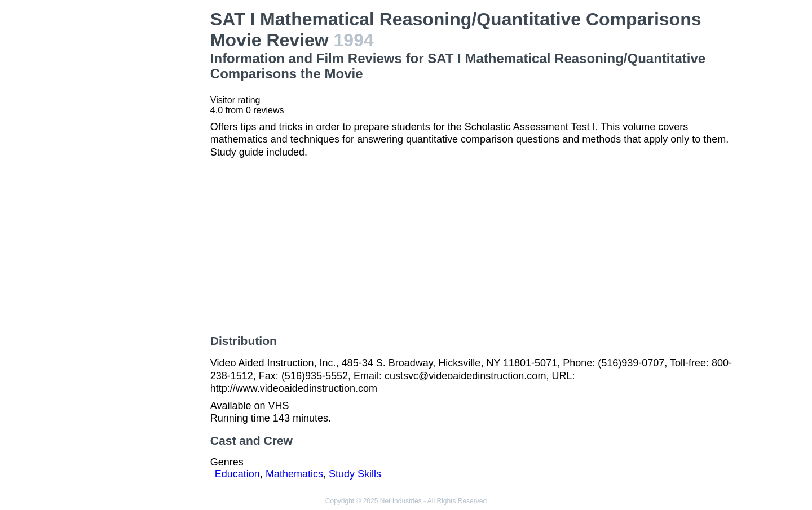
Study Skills (355, 474)
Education (237, 474)
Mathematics (294, 474)
